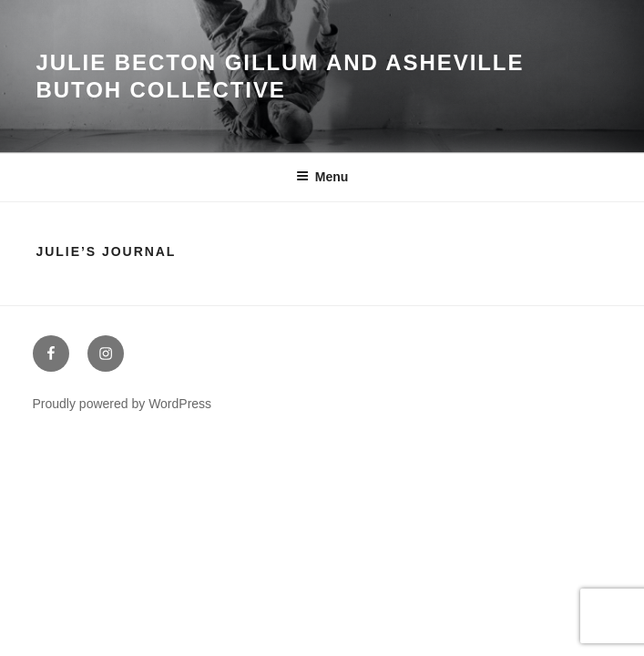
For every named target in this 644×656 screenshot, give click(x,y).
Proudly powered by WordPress (123, 404)
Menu (322, 177)
